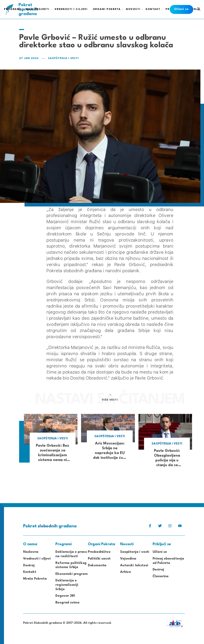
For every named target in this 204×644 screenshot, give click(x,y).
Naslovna (31, 552)
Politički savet (99, 559)
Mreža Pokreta (35, 579)
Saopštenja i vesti (63, 58)
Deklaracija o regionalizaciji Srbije (67, 585)
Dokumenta (97, 565)
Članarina (161, 576)
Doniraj (29, 565)
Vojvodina (128, 559)
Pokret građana (50, 526)
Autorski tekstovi (134, 565)
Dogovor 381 (65, 596)
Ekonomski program (71, 574)
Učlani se (160, 552)
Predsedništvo (99, 552)
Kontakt (30, 572)
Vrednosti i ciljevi (37, 559)
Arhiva (126, 572)
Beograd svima (67, 603)
